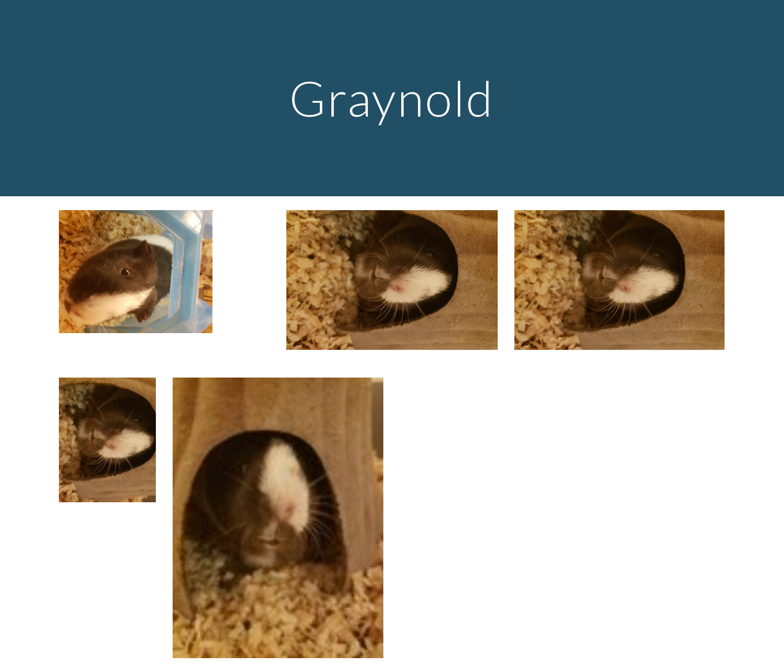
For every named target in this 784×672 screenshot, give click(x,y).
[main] (392, 98)
